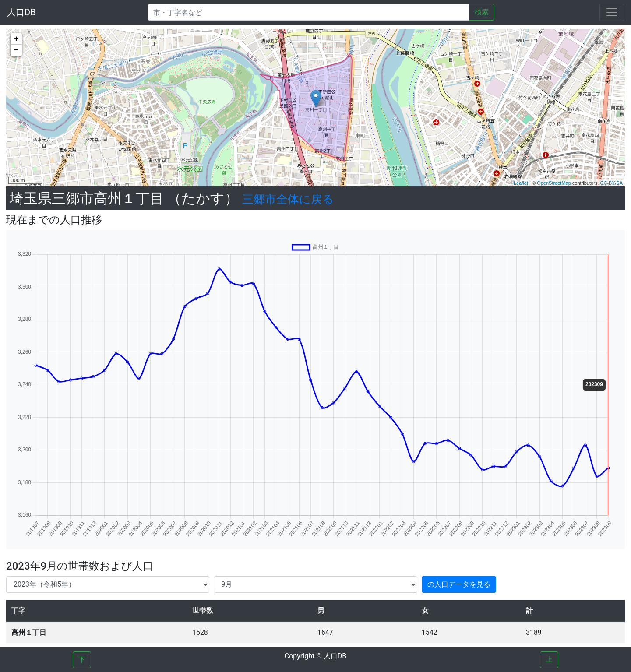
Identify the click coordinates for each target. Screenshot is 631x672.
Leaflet (521, 183)
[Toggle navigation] (612, 12)
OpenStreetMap (554, 183)
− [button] (16, 50)
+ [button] (16, 39)
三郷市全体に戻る (288, 199)
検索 (482, 12)
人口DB (21, 12)
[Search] (308, 12)
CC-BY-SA (611, 183)
